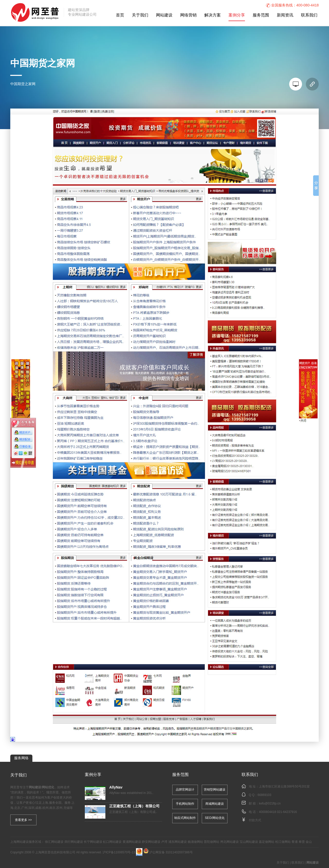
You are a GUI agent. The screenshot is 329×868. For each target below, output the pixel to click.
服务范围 (261, 15)
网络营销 (188, 15)
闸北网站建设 (230, 842)
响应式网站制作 (185, 818)
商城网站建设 (215, 804)
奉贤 (302, 842)
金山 (309, 842)
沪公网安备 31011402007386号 (168, 852)
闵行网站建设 (74, 842)
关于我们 (140, 15)
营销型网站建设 (215, 790)
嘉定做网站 (267, 842)
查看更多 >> (23, 820)
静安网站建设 (151, 842)
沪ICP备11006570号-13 (119, 852)
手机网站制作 (185, 804)
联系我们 (309, 15)
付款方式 (255, 820)
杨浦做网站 (195, 842)
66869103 (264, 795)
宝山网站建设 (249, 842)
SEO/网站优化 (215, 818)
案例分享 (237, 15)
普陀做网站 (212, 842)
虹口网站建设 (112, 842)
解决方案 (213, 15)
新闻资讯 (285, 15)
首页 (120, 15)
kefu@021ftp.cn (270, 804)
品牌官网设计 (185, 790)
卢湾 (164, 842)
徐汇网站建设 (54, 842)
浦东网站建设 (178, 842)
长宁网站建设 (93, 842)
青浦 (295, 842)
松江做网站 (283, 842)
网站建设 (164, 15)
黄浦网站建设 (132, 842)
